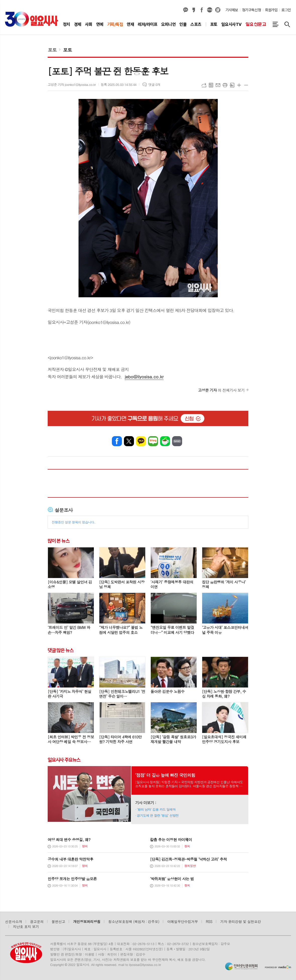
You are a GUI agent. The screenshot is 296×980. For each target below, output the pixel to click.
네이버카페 (165, 441)
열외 (218, 10)
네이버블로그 (210, 10)
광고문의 (37, 921)
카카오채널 (186, 10)
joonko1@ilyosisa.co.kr (70, 358)
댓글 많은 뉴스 (60, 650)
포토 (52, 50)
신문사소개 (14, 921)
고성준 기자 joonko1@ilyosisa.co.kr (72, 84)
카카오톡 (141, 441)
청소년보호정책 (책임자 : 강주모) (134, 921)
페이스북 (202, 10)
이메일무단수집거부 (183, 921)
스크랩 (232, 85)
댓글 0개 (154, 84)
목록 (211, 85)
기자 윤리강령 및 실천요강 (241, 921)
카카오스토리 (194, 10)
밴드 (177, 441)
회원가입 (271, 10)
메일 (218, 85)
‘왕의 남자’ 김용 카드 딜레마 (156, 809)
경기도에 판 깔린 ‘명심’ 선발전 (158, 815)
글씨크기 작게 (246, 85)
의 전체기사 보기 (221, 390)
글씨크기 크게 (239, 85)
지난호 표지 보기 (26, 927)
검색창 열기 (287, 24)
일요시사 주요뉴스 (64, 760)
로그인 (286, 10)
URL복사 (204, 85)
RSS (209, 921)
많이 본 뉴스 (59, 541)
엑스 (129, 441)
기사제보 (232, 10)
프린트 (225, 85)
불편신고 (58, 921)
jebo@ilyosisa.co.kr (144, 377)
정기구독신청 (251, 10)
